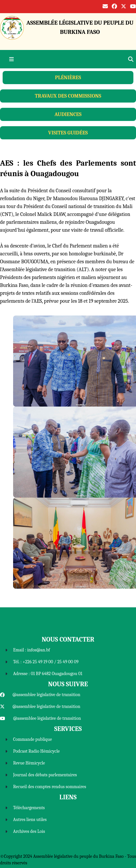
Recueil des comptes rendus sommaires (50, 787)
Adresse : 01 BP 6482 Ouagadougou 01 (48, 674)
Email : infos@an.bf (31, 650)
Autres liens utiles (30, 820)
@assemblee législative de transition (46, 695)
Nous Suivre (68, 684)
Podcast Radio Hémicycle (36, 751)
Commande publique (32, 739)
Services (68, 729)
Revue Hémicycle (29, 763)
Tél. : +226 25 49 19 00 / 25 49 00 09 (46, 662)
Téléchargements (29, 808)
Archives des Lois (29, 831)
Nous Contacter (68, 639)
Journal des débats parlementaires (45, 775)
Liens (68, 797)
